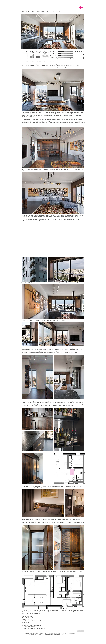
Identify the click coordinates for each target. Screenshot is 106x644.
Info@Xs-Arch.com (33, 633)
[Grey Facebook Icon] (68, 634)
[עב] (83, 11)
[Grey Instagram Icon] (70, 634)
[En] (80, 11)
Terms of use (63, 635)
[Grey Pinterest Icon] (72, 634)
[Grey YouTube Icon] (74, 634)
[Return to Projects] (80, 631)
